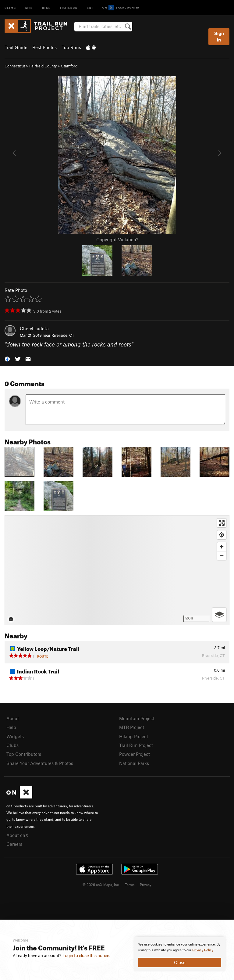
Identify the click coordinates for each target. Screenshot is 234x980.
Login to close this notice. (86, 956)
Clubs (12, 745)
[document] (180, 954)
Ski (90, 7)
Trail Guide (16, 47)
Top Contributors (24, 754)
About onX (17, 835)
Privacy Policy (203, 950)
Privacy (146, 885)
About (13, 718)
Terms (130, 885)
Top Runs (71, 47)
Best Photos (44, 47)
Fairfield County (43, 66)
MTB (29, 7)
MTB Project (132, 727)
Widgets (15, 736)
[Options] (219, 615)
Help (11, 727)
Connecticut (15, 66)
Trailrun (69, 7)
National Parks (134, 763)
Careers (14, 844)
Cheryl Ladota (34, 328)
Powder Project (135, 754)
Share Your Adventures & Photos (40, 763)
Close (180, 962)
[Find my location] (222, 535)
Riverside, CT (63, 335)
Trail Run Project (136, 745)
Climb (10, 7)
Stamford (69, 66)
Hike (46, 7)
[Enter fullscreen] (222, 523)
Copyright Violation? (117, 239)
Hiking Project (134, 736)
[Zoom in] (222, 547)
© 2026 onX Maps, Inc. (101, 885)
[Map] (117, 570)
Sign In (219, 36)
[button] (7, 359)
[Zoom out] (222, 556)
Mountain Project (137, 718)
